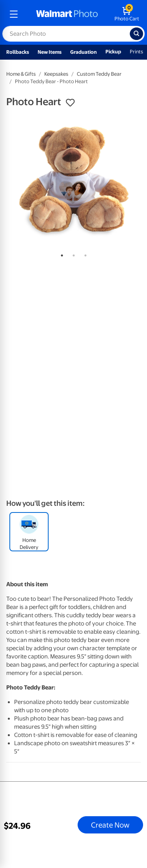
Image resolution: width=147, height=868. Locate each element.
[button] (70, 103)
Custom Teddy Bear (99, 74)
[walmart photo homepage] (67, 14)
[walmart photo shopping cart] (127, 14)
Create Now (110, 825)
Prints (136, 52)
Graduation (83, 52)
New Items (50, 52)
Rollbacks (18, 52)
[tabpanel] (73, 180)
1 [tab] (60, 254)
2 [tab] (72, 254)
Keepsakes (56, 74)
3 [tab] (84, 254)
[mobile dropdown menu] (14, 14)
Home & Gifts (21, 74)
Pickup (113, 52)
